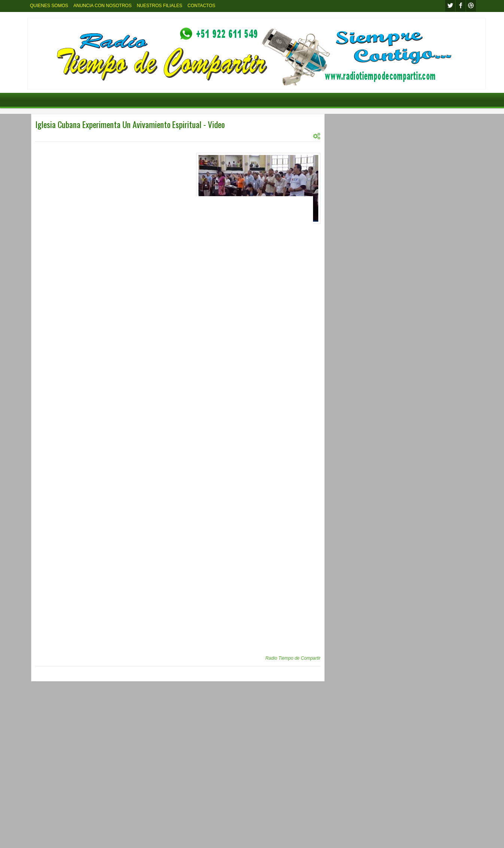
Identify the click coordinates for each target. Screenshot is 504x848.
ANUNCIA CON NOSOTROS (102, 6)
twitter (450, 6)
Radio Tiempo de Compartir (293, 658)
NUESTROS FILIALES (159, 6)
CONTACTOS (201, 6)
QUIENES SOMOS (49, 6)
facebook (461, 6)
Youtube (471, 6)
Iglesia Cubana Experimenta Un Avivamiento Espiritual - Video (130, 124)
